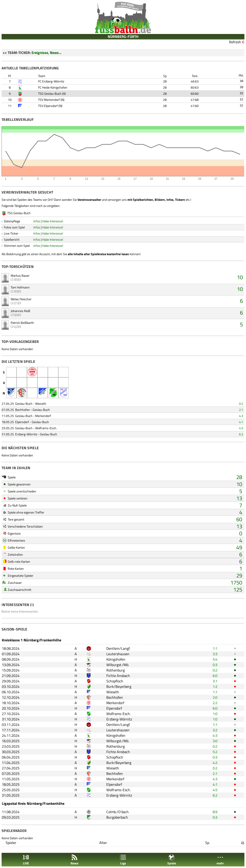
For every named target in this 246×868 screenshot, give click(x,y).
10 (240, 277)
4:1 (241, 422)
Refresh (235, 42)
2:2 (215, 703)
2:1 (241, 410)
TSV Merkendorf (49, 100)
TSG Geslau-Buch (50, 93)
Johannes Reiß (20, 311)
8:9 (215, 812)
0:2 (241, 404)
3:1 (215, 681)
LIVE (26, 860)
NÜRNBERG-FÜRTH (123, 36)
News (74, 860)
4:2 (215, 763)
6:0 (215, 676)
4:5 (241, 428)
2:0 (215, 697)
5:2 (215, 752)
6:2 (241, 434)
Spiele (172, 860)
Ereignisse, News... (46, 53)
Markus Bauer (20, 275)
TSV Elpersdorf (48, 106)
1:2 (215, 686)
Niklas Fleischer (21, 299)
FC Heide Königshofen (53, 87)
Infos (37, 221)
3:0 (215, 741)
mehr (220, 860)
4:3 (241, 416)
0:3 (215, 665)
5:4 (215, 659)
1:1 (215, 648)
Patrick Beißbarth (22, 323)
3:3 (215, 654)
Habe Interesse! (53, 221)
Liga (123, 860)
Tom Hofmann (20, 287)
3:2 (215, 730)
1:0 (215, 714)
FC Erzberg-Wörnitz (51, 81)
